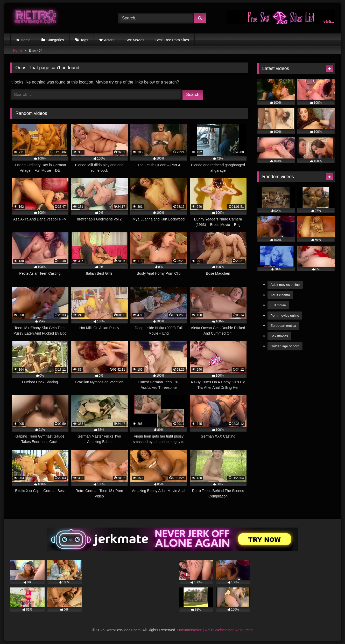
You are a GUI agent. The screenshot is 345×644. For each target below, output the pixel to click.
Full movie (278, 305)
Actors (109, 40)
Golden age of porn (285, 346)
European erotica (283, 326)
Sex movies (279, 336)
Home (26, 40)
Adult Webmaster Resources (229, 630)
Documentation (190, 630)
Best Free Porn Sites (172, 40)
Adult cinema (280, 295)
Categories (55, 40)
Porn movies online (285, 316)
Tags (84, 40)
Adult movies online (285, 285)
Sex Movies (135, 40)
